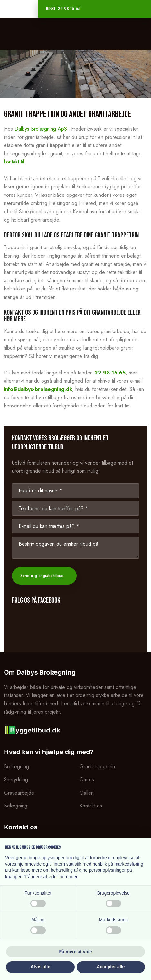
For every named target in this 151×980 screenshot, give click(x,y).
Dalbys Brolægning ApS (41, 129)
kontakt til (14, 162)
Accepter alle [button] (111, 967)
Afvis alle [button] (40, 967)
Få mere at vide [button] (76, 952)
